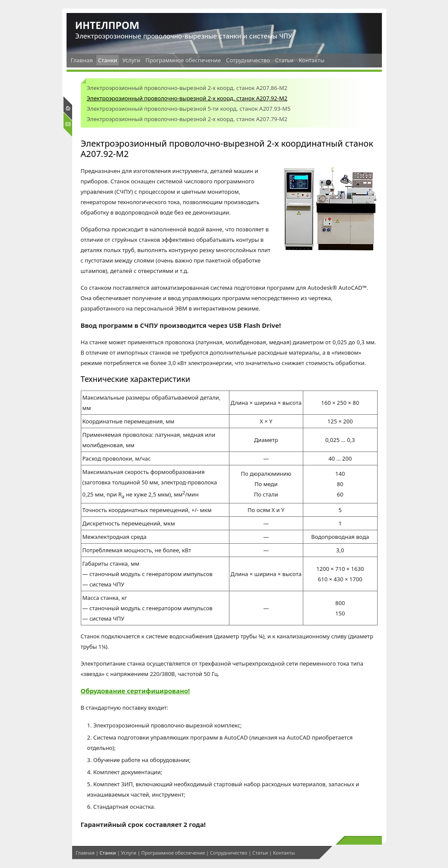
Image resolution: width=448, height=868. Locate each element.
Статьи (284, 60)
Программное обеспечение (183, 60)
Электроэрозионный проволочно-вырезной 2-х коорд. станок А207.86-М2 (187, 88)
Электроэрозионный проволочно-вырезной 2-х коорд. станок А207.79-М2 (187, 119)
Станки (108, 60)
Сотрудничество (248, 60)
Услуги (131, 60)
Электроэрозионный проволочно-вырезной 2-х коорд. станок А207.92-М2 (187, 98)
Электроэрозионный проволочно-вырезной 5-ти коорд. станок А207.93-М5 (189, 109)
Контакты (311, 60)
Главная (82, 60)
